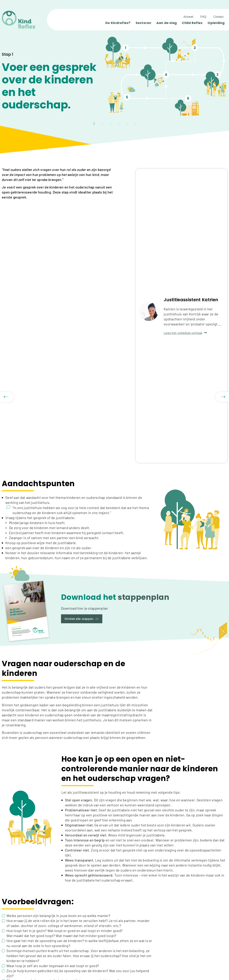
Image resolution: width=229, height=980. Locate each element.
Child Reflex (192, 23)
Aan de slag (167, 23)
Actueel (188, 17)
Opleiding (216, 23)
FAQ (203, 17)
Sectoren (143, 23)
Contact (219, 17)
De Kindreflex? (118, 23)
